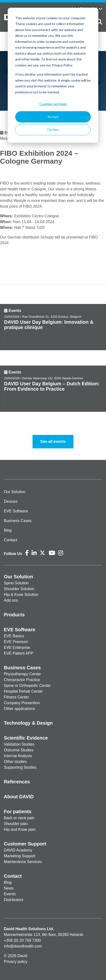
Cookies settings (53, 104)
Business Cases (18, 521)
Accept (53, 117)
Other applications (19, 709)
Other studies (15, 762)
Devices (11, 501)
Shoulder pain (16, 824)
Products (14, 615)
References (17, 782)
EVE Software (16, 511)
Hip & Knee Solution (21, 595)
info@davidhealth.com (23, 946)
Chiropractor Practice (22, 680)
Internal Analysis (18, 756)
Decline (53, 130)
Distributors (14, 900)
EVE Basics (14, 636)
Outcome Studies (19, 750)
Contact (10, 540)
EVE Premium (16, 642)
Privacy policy (16, 962)
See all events (53, 442)
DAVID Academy (18, 850)
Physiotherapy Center (22, 674)
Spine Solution (16, 583)
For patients (18, 812)
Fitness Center (16, 697)
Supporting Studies (20, 767)
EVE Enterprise (17, 648)
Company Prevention (22, 703)
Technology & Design (28, 723)
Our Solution (15, 492)
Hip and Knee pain (20, 829)
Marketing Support (20, 856)
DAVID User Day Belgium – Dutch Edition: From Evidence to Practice (52, 386)
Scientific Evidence (26, 738)
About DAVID (19, 797)
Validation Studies (19, 744)
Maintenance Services (23, 862)
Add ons (11, 600)
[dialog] (53, 75)
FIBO (4, 183)
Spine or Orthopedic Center (27, 686)
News (9, 888)
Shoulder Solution (19, 589)
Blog (8, 530)
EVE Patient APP (19, 653)
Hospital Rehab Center (23, 691)
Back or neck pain (19, 818)
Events (15, 311)
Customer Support (25, 844)
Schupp (47, 237)
